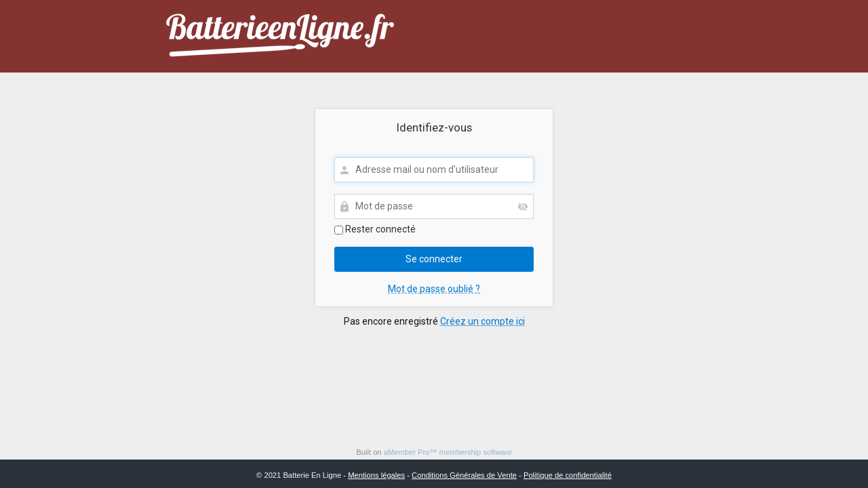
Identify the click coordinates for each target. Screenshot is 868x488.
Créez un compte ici (482, 321)
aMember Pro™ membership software (448, 452)
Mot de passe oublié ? (434, 289)
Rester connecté (375, 229)
